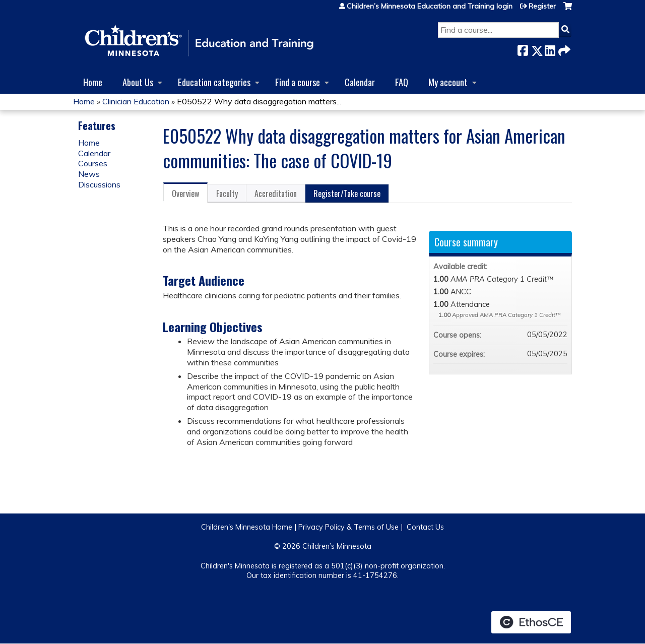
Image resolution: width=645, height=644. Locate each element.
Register (542, 6)
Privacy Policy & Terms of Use (348, 527)
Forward (563, 49)
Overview (185, 194)
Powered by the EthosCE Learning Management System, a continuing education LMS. (531, 622)
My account (448, 82)
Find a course (298, 82)
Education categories (214, 82)
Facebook (523, 49)
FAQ (402, 82)
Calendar (360, 82)
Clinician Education (136, 101)
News (89, 174)
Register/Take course (347, 194)
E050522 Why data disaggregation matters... (259, 101)
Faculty (227, 194)
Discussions (99, 184)
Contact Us (425, 527)
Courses (93, 163)
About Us (138, 82)
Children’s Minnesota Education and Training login (430, 6)
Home (93, 82)
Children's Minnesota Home (247, 527)
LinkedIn (550, 49)
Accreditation (276, 194)
